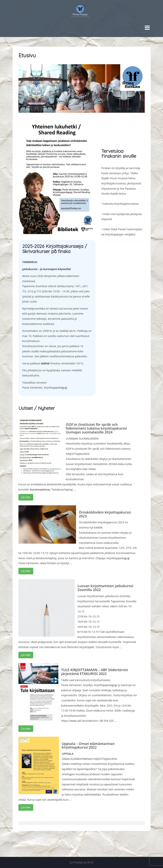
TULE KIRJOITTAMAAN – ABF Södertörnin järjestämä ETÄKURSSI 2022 (95, 672)
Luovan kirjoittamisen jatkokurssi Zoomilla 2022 (105, 588)
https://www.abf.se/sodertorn (80, 721)
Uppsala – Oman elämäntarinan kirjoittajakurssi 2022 (88, 746)
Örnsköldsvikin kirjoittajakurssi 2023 (105, 514)
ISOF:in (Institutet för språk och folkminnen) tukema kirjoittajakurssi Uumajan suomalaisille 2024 (96, 428)
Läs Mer (26, 497)
